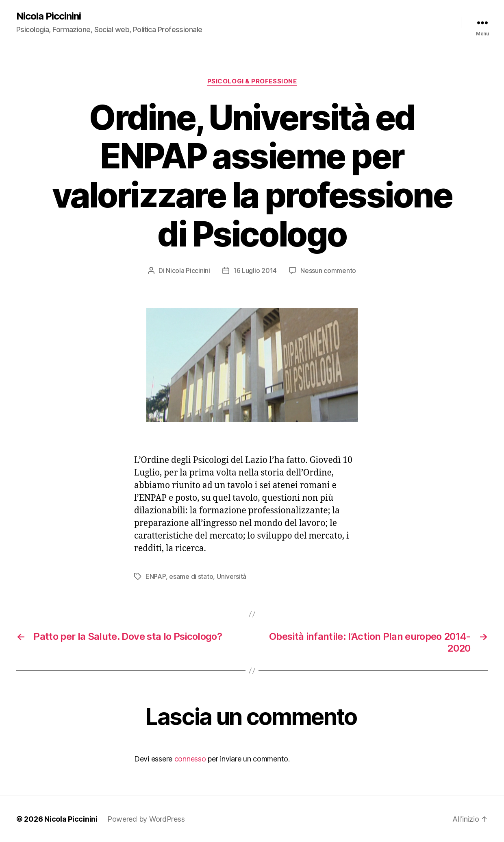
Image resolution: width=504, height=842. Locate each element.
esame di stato (191, 576)
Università (231, 576)
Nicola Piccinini (49, 16)
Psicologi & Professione (252, 81)
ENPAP (156, 576)
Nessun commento (328, 270)
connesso (190, 759)
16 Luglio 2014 (255, 270)
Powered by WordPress (146, 819)
